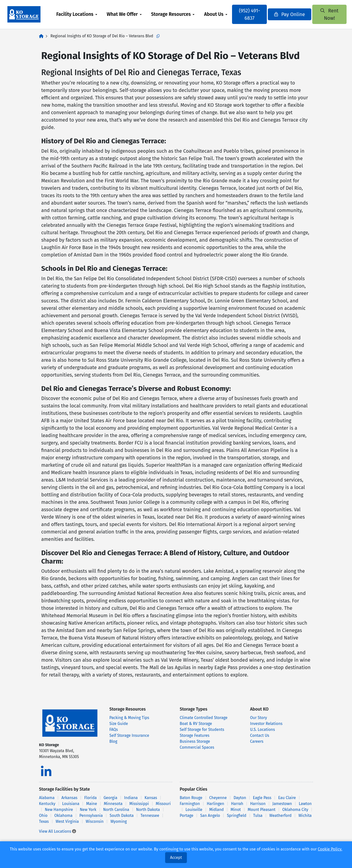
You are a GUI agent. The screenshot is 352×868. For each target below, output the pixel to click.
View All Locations (58, 831)
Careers (257, 741)
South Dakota (122, 815)
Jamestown (282, 804)
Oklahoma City (295, 810)
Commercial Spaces (197, 747)
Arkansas (69, 798)
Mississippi (139, 804)
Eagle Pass (262, 798)
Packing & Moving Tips (129, 718)
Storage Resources (176, 14)
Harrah (237, 804)
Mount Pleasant (262, 810)
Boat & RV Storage (196, 724)
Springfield (237, 815)
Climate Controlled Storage (204, 718)
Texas (44, 821)
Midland (217, 810)
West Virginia (67, 821)
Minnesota (113, 804)
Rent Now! (321, 14)
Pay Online (287, 14)
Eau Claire (287, 798)
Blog (113, 741)
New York (88, 810)
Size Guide (119, 724)
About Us (219, 14)
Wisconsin (95, 821)
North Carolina (116, 810)
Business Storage (195, 741)
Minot (236, 810)
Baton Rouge (191, 798)
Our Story (258, 718)
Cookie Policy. (330, 849)
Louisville (194, 810)
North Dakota (148, 810)
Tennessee (150, 815)
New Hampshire (59, 810)
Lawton (305, 804)
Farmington (190, 804)
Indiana (131, 798)
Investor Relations (266, 724)
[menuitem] (82, 14)
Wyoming (118, 821)
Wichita (305, 815)
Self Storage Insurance (129, 735)
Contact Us (260, 735)
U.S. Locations (263, 730)
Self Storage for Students (202, 730)
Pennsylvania (91, 815)
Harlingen (216, 804)
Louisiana (71, 804)
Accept (176, 857)
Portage (186, 815)
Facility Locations (80, 14)
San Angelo (210, 815)
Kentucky (47, 804)
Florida (90, 798)
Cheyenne (218, 798)
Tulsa (258, 815)
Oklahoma (63, 815)
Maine (92, 804)
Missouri (163, 804)
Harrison (258, 804)
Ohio (43, 815)
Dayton (240, 798)
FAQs (114, 730)
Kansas (151, 798)
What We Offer (127, 14)
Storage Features (195, 735)
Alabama (47, 798)
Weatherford (280, 815)
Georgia (110, 798)
